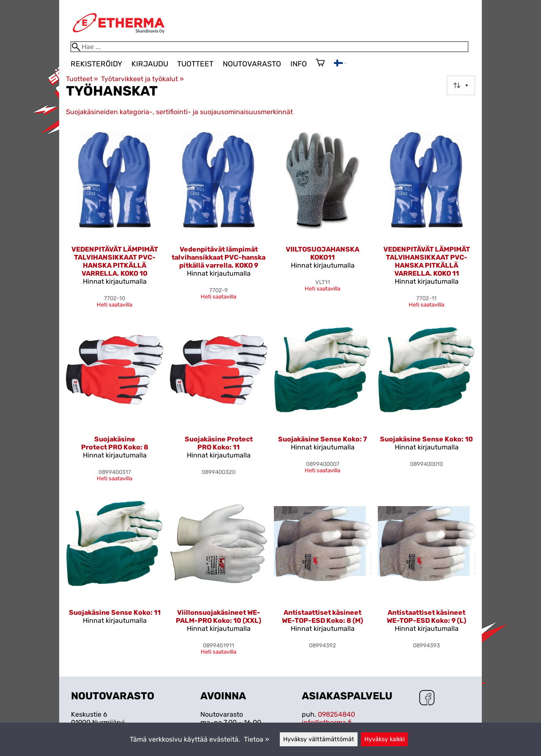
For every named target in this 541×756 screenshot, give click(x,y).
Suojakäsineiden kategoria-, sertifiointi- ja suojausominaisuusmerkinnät (179, 112)
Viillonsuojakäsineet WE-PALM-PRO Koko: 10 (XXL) (219, 616)
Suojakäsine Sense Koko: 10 (426, 439)
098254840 (336, 714)
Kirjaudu (150, 64)
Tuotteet (195, 64)
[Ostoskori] (320, 63)
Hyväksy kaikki (384, 739)
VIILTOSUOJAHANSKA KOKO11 (322, 253)
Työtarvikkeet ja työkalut (142, 79)
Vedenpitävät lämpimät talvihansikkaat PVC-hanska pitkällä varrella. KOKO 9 (219, 257)
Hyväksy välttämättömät (319, 739)
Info (299, 64)
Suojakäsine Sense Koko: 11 (115, 612)
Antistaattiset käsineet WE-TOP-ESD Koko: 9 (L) (426, 616)
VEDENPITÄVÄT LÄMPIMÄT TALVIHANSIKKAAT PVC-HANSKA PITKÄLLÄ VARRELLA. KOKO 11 (427, 261)
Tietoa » (257, 739)
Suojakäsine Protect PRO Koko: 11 (219, 443)
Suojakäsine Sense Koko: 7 (322, 439)
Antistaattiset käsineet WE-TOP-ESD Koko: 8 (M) (322, 616)
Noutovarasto (252, 64)
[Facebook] (427, 698)
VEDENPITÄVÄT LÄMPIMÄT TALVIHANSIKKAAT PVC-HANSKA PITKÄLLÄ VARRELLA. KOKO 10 (115, 261)
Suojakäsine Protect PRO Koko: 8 (115, 443)
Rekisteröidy (96, 64)
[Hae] (269, 47)
